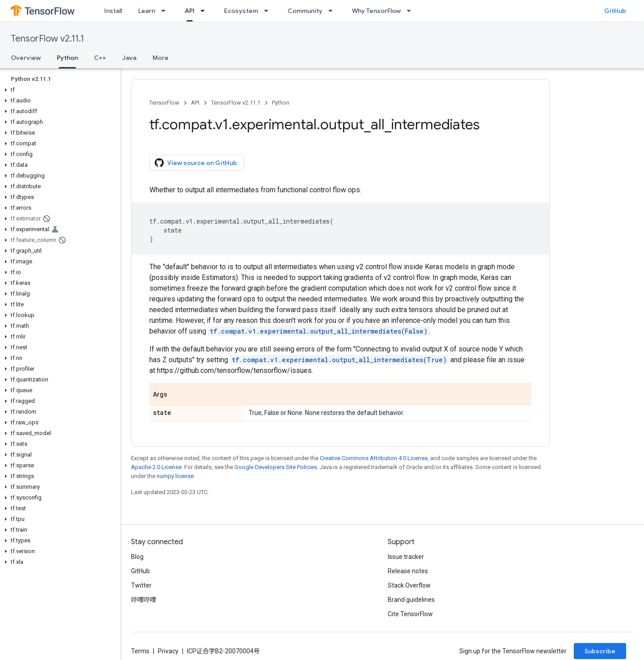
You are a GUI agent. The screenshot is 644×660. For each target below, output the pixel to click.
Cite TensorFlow (410, 614)
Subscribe (600, 651)
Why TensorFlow (376, 11)
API (195, 103)
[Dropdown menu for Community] (333, 11)
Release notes (408, 571)
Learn (147, 11)
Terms (140, 651)
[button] (58, 90)
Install (113, 11)
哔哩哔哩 (144, 600)
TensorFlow (164, 103)
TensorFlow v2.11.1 (47, 39)
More (161, 58)
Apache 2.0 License (156, 467)
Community (305, 11)
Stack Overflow (409, 585)
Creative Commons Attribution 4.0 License (374, 458)
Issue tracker (406, 557)
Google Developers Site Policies (276, 467)
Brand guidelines (411, 600)
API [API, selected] (190, 11)
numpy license (175, 476)
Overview (26, 58)
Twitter (141, 585)
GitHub (615, 11)
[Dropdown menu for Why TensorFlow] (411, 11)
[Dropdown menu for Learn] (166, 11)
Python (281, 103)
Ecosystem (241, 11)
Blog (137, 557)
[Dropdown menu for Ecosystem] (269, 11)
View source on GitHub (196, 163)
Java (129, 58)
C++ (100, 58)
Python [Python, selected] (67, 58)
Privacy (168, 651)
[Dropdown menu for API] (205, 11)
